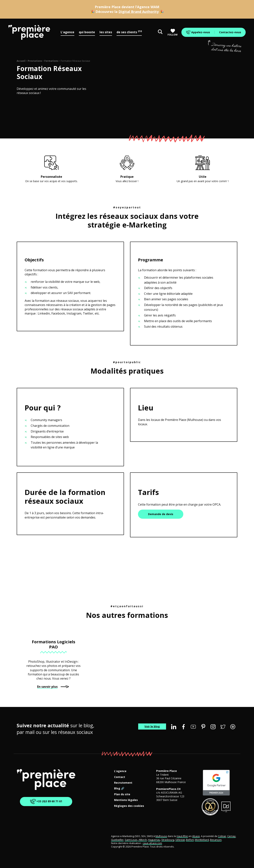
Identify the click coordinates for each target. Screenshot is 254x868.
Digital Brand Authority (139, 12)
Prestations (35, 61)
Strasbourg (168, 840)
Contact (120, 777)
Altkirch (142, 840)
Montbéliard (202, 840)
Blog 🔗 (119, 789)
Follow (173, 32)
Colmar (222, 836)
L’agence (120, 771)
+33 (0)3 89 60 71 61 (46, 802)
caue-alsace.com (152, 843)
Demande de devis (161, 514)
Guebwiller (117, 840)
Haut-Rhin (182, 836)
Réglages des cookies (129, 806)
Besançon (216, 840)
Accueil (21, 61)
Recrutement (123, 783)
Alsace (196, 836)
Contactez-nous (230, 32)
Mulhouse (161, 836)
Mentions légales (126, 800)
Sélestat (180, 840)
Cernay (231, 836)
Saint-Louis (131, 840)
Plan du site (122, 794)
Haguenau (154, 840)
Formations (51, 61)
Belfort (190, 840)
